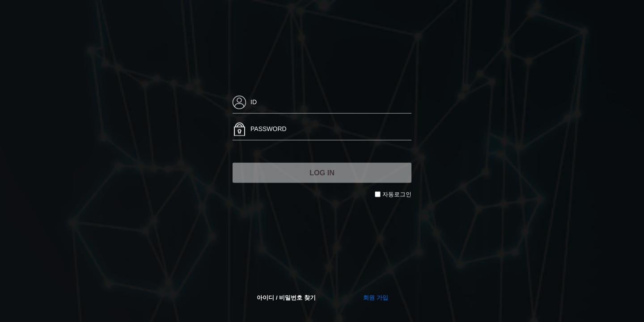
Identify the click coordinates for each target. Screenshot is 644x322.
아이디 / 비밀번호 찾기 (286, 298)
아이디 (233, 91)
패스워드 (233, 118)
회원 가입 (376, 298)
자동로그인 (397, 194)
